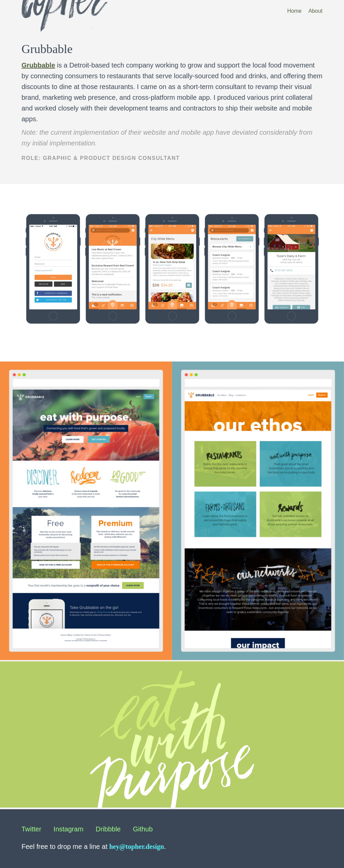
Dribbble (108, 829)
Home (294, 11)
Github (143, 829)
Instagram (68, 829)
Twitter (31, 829)
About (315, 11)
